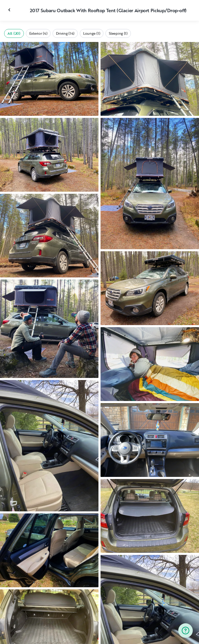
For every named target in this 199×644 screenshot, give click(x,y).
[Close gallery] (10, 10)
